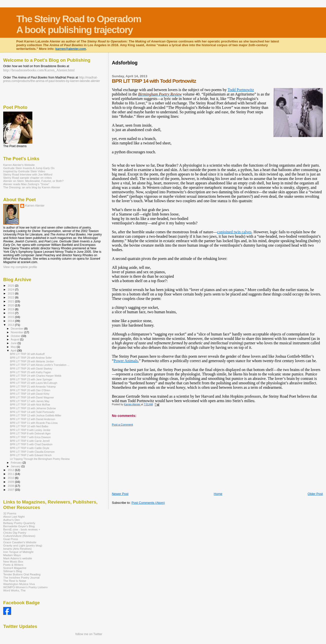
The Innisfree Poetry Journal (21, 577)
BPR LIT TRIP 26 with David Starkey (31, 369)
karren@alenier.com (71, 49)
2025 (11, 285)
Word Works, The (14, 590)
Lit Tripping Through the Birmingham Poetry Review (40, 459)
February (17, 463)
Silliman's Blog (13, 571)
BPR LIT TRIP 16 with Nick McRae (30, 405)
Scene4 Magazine (15, 568)
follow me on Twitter (89, 634)
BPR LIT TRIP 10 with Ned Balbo (29, 426)
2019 (11, 309)
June (14, 343)
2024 (11, 289)
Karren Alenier (35, 206)
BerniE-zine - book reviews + (22, 529)
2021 (11, 301)
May (14, 347)
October (16, 336)
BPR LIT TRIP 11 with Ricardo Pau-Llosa (34, 423)
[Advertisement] (202, 69)
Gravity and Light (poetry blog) (23, 545)
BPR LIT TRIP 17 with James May (30, 401)
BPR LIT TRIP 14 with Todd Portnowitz (32, 412)
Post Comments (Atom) (148, 503)
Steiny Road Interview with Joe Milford (28, 174)
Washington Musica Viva (19, 584)
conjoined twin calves (234, 232)
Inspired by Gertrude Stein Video (24, 171)
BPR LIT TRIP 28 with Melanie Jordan (32, 361)
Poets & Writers (13, 565)
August (16, 339)
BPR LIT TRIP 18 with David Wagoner (32, 397)
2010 (11, 478)
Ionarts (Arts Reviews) (17, 549)
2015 (11, 317)
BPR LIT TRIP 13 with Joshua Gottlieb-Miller (36, 415)
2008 (11, 486)
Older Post (315, 494)
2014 (11, 321)
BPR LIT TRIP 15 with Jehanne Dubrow (33, 408)
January (16, 466)
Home (218, 494)
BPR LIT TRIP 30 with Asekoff (27, 354)
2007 (11, 490)
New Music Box (13, 561)
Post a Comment (122, 425)
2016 (11, 313)
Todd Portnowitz (241, 90)
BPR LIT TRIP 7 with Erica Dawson (30, 437)
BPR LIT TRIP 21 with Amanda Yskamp (33, 387)
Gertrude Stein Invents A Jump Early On (29, 168)
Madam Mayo (12, 555)
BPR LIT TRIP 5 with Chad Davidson (31, 444)
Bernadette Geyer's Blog (19, 526)
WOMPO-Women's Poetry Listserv (25, 587)
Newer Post (120, 494)
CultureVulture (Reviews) (19, 536)
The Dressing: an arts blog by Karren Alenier (32, 187)
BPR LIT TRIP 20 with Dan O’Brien (30, 390)
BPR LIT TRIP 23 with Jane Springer (31, 379)
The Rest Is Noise (15, 581)
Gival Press (11, 539)
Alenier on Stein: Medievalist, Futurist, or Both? (33, 181)
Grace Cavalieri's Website (20, 542)
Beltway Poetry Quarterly (19, 523)
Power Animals (126, 361)
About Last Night (14, 517)
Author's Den (11, 520)
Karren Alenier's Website (19, 165)
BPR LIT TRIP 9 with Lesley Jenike (30, 430)
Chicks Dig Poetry (15, 533)
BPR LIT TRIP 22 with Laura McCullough (34, 383)
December (18, 329)
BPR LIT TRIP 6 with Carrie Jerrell (30, 441)
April (14, 351)
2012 (11, 470)
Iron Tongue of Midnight (18, 552)
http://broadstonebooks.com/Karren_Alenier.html (39, 70)
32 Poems (10, 513)
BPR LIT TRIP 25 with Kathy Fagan (30, 372)
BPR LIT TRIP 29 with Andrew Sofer (31, 358)
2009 (11, 482)
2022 (11, 297)
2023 (11, 293)
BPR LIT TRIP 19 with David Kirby (30, 394)
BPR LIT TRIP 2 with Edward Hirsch (31, 455)
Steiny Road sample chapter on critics (28, 178)
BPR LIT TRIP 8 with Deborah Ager (30, 433)
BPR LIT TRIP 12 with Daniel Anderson (32, 419)
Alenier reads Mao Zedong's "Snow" (26, 184)
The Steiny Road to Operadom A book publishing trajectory (79, 24)
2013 (11, 325)
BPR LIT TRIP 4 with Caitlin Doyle (30, 448)
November (18, 332)
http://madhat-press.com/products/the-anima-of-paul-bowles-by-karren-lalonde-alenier (52, 79)
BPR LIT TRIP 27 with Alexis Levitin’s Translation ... (40, 365)
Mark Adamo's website (18, 558)
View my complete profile (20, 267)
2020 (11, 305)
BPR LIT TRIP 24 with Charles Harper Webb (36, 376)
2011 (11, 474)
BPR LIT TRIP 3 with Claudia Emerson (32, 452)
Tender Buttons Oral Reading (22, 574)
